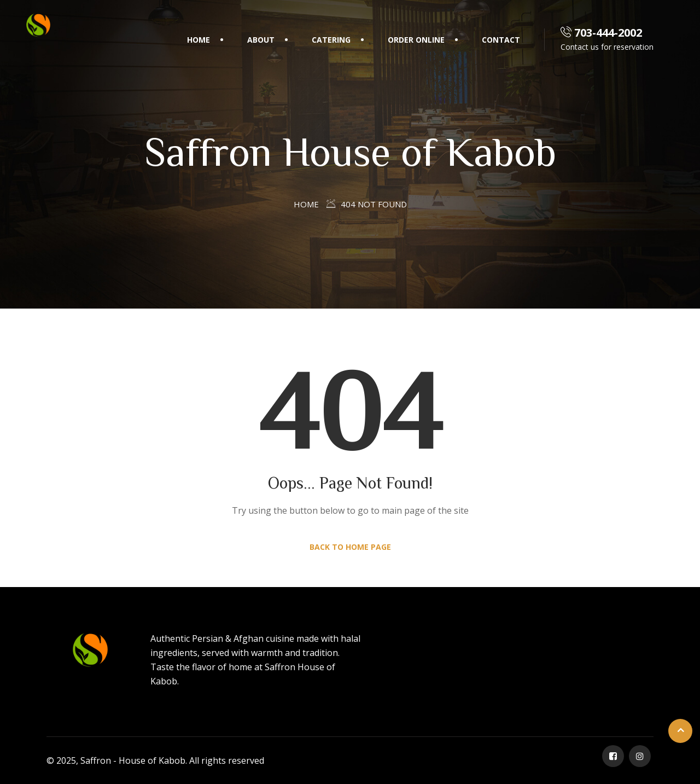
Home (199, 40)
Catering (331, 40)
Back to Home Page (350, 547)
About (261, 40)
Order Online (416, 40)
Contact (501, 40)
